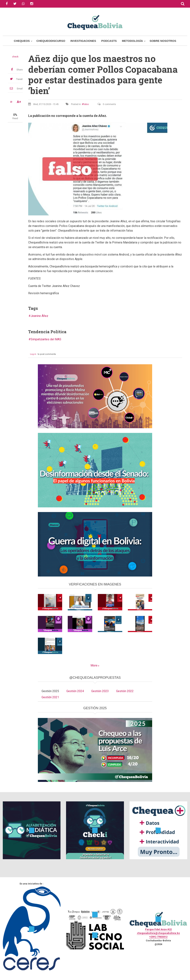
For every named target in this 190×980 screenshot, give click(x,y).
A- (12, 102)
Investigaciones (83, 41)
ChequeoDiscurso (51, 41)
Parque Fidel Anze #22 (158, 929)
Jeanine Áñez (39, 316)
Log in (33, 354)
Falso (86, 104)
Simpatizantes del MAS (46, 339)
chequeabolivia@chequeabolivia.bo (158, 933)
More (94, 665)
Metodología (132, 41)
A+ (19, 102)
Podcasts (109, 41)
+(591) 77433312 (158, 937)
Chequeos (22, 41)
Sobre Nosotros (163, 41)
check (15, 57)
